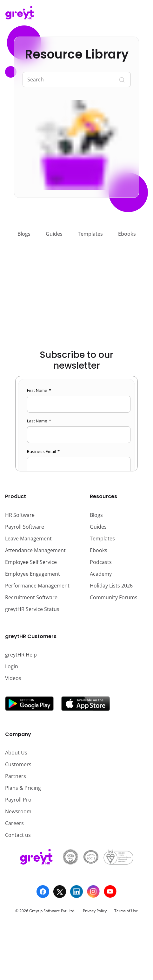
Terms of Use (126, 911)
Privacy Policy (95, 911)
